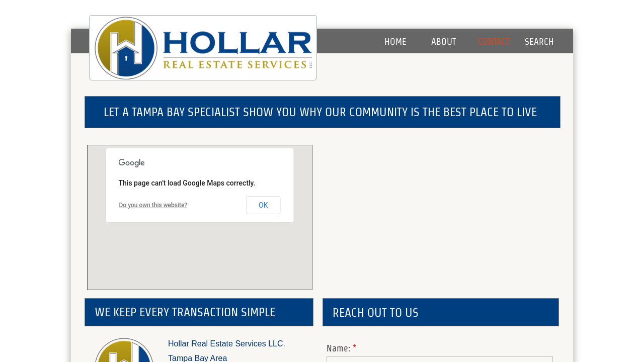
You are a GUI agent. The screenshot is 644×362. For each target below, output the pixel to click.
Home (395, 41)
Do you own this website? (153, 205)
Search (539, 41)
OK (263, 205)
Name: (341, 348)
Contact (494, 41)
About (444, 41)
